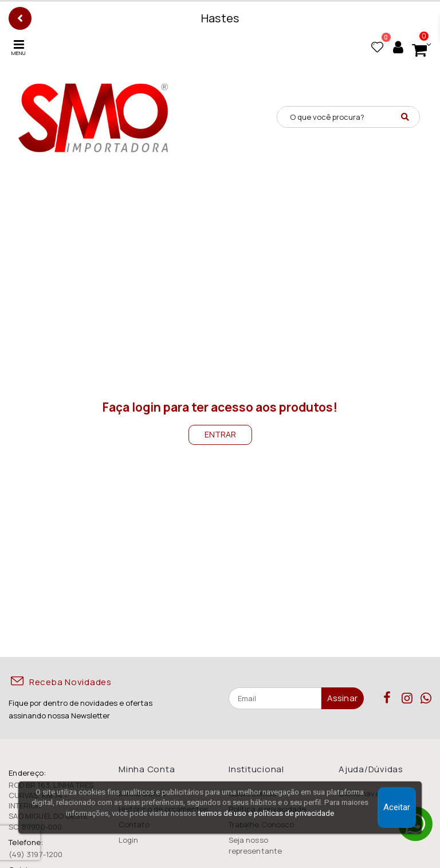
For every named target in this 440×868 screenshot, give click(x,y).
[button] (419, 47)
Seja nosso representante (255, 845)
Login (128, 840)
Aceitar (397, 807)
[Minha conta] (398, 47)
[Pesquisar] (405, 117)
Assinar (342, 698)
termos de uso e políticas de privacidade (266, 813)
